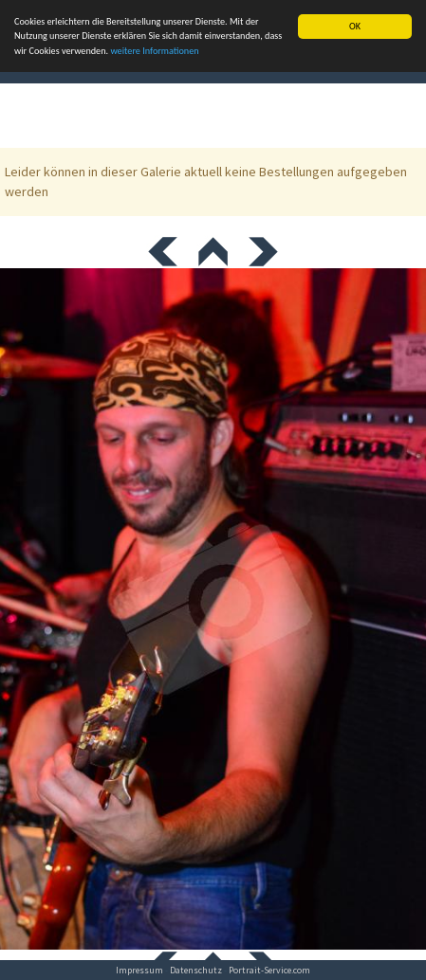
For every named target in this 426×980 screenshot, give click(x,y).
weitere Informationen (154, 51)
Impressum (139, 970)
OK (355, 26)
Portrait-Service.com (269, 970)
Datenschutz (196, 970)
